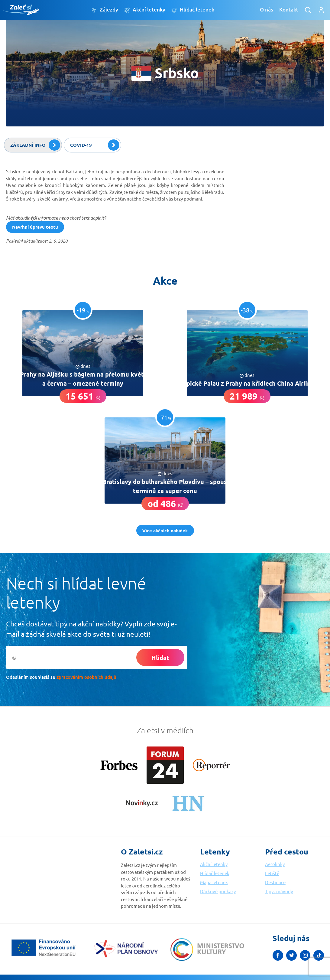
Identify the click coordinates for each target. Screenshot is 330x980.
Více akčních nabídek (165, 531)
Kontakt (289, 10)
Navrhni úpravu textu (35, 227)
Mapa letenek (214, 882)
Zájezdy (105, 10)
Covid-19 (95, 145)
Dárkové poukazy (218, 891)
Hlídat (160, 658)
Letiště (272, 873)
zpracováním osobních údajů (86, 677)
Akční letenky (145, 10)
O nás (267, 10)
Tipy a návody (279, 891)
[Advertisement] (279, 201)
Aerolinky (275, 864)
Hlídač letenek (193, 10)
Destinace (275, 882)
